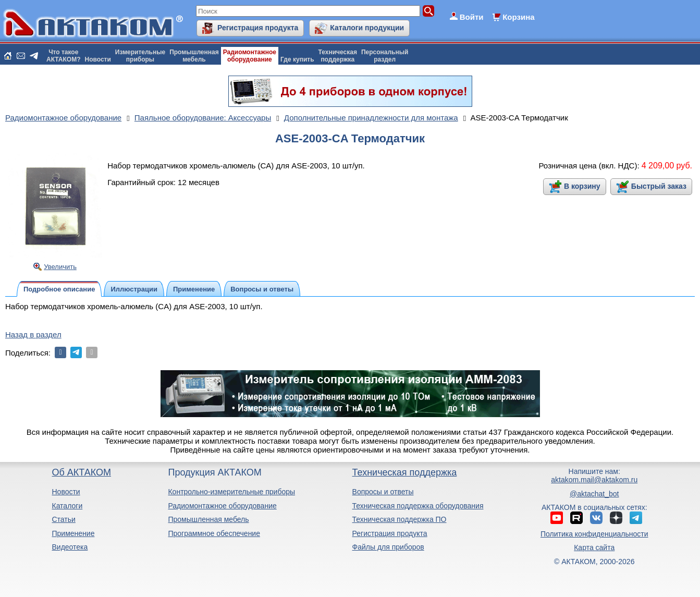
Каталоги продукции (367, 28)
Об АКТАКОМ (81, 472)
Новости (98, 59)
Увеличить (60, 267)
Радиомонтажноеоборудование (250, 56)
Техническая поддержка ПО (400, 519)
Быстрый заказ (659, 186)
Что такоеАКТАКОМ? (64, 56)
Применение (73, 533)
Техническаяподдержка (338, 56)
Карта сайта (594, 547)
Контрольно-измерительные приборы (231, 492)
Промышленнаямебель (194, 56)
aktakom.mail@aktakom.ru (594, 480)
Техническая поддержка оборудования (418, 506)
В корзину (582, 186)
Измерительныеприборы (140, 56)
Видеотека (70, 547)
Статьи (63, 519)
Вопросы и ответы (383, 492)
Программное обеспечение (214, 533)
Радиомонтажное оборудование (222, 506)
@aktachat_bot (594, 494)
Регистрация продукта (258, 28)
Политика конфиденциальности (594, 534)
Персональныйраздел (385, 56)
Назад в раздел (33, 334)
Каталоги (67, 506)
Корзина (518, 17)
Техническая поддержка (405, 472)
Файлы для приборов (388, 547)
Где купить (297, 59)
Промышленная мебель (208, 519)
